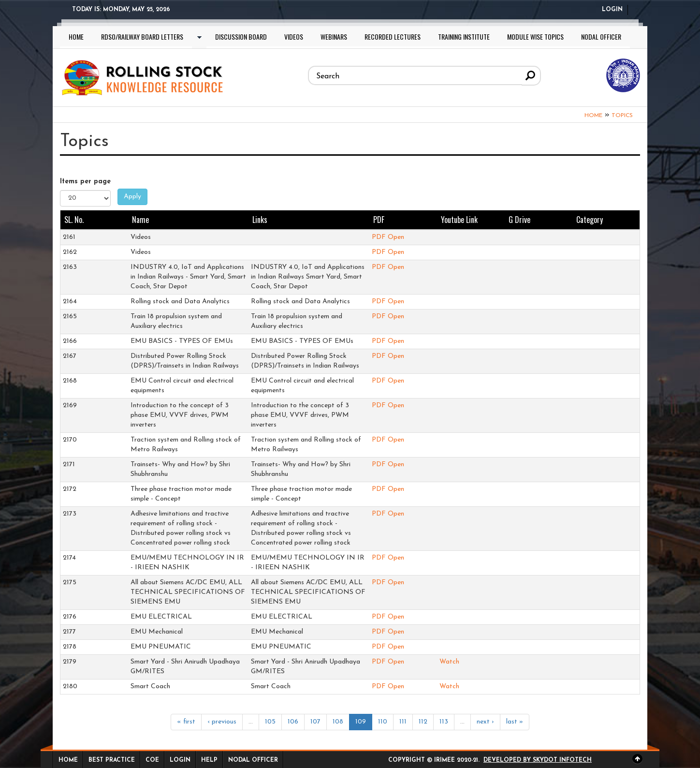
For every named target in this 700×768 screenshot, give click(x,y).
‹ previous (222, 722)
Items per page (85, 182)
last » (515, 722)
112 (423, 722)
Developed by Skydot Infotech (538, 760)
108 (338, 722)
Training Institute (464, 37)
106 (293, 722)
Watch (449, 662)
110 (383, 722)
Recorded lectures (393, 37)
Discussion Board (241, 37)
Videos (294, 37)
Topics (622, 115)
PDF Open (388, 237)
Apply (132, 196)
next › (485, 722)
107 (315, 722)
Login (612, 10)
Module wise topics (535, 37)
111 (403, 722)
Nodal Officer (601, 37)
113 (444, 722)
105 (270, 722)
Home (76, 37)
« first (186, 722)
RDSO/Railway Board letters (142, 37)
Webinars (334, 37)
